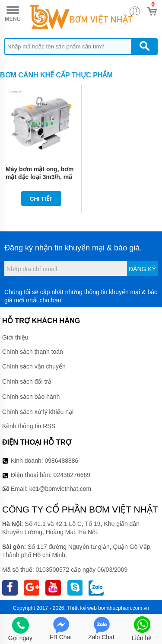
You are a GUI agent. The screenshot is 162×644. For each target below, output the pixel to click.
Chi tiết (41, 199)
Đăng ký (142, 269)
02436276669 (72, 475)
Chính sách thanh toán (33, 352)
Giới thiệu (15, 337)
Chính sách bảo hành (31, 397)
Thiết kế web (82, 608)
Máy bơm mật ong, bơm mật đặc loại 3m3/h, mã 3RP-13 (40, 177)
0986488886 (62, 461)
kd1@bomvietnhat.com (60, 489)
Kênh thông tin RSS (29, 426)
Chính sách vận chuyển (34, 366)
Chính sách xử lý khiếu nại (38, 412)
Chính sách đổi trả (27, 381)
